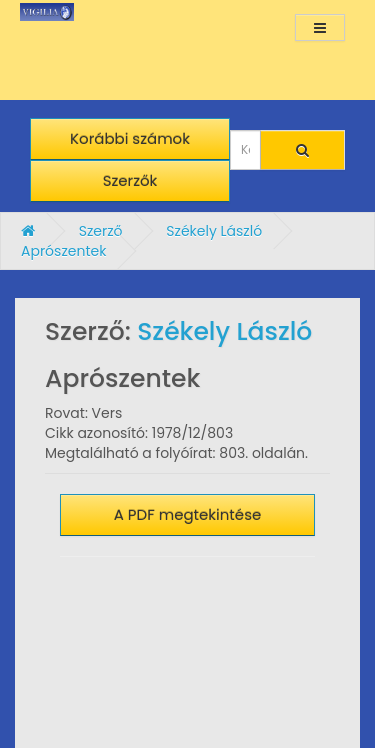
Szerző (101, 231)
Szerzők (130, 180)
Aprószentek (63, 251)
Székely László (214, 231)
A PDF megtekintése (188, 514)
